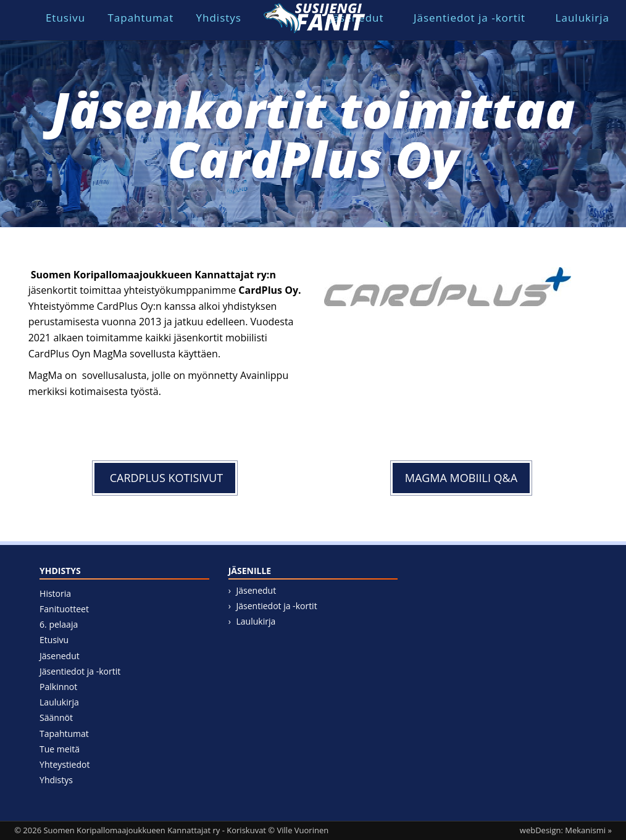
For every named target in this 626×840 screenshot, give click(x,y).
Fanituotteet (64, 609)
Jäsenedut (60, 656)
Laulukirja (582, 18)
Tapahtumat (140, 18)
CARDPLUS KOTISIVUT (165, 478)
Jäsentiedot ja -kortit (470, 18)
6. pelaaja (59, 624)
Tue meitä (60, 749)
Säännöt (56, 717)
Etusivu (65, 18)
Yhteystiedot (65, 764)
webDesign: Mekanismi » (566, 830)
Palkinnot (58, 687)
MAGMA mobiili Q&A (461, 478)
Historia (55, 593)
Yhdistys (219, 18)
